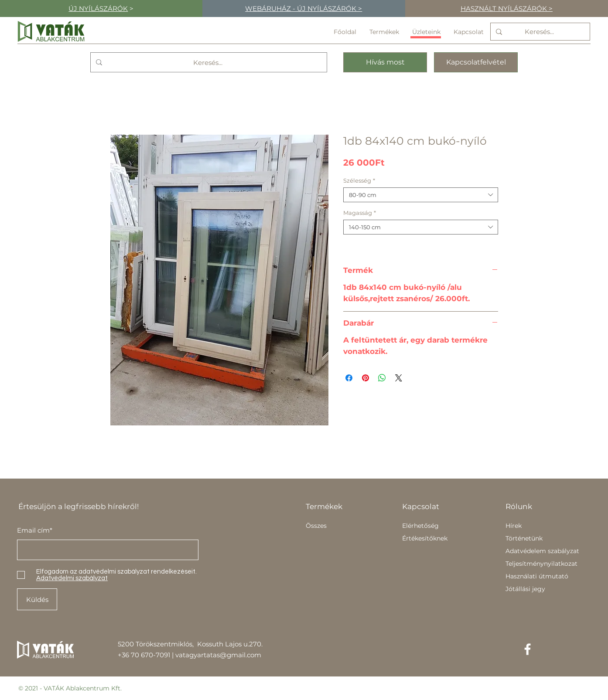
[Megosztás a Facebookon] (349, 378)
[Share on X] (399, 378)
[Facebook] (528, 649)
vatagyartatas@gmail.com (218, 655)
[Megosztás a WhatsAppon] (382, 378)
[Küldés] (37, 599)
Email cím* (35, 530)
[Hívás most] (385, 62)
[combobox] (421, 195)
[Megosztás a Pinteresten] (365, 378)
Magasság (360, 213)
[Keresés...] (539, 32)
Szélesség (359, 180)
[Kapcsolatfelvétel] (476, 62)
